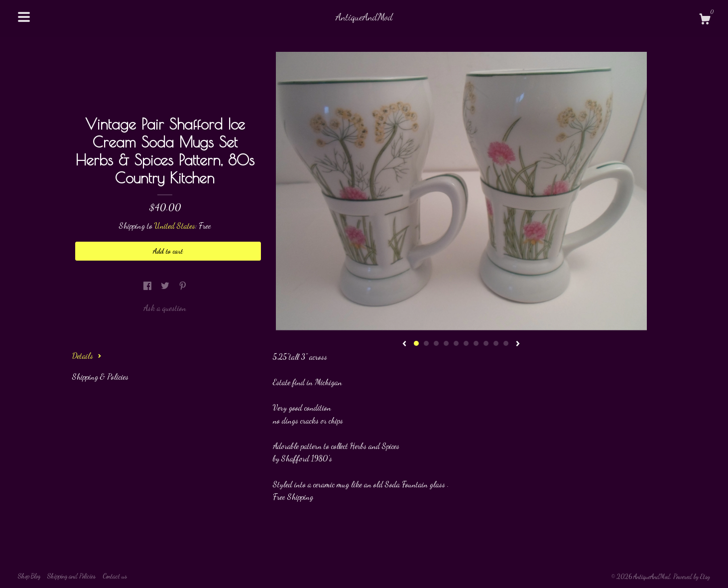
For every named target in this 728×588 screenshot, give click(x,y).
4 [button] (446, 343)
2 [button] (426, 343)
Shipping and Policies (71, 576)
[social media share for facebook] (148, 286)
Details (87, 356)
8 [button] (486, 343)
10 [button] (506, 343)
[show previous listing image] (404, 344)
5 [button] (456, 343)
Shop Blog (29, 576)
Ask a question (165, 308)
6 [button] (466, 343)
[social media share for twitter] (166, 286)
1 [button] (416, 343)
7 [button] (476, 343)
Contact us (115, 576)
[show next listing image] (518, 344)
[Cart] (705, 20)
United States (175, 225)
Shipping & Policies (100, 376)
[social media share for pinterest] (183, 286)
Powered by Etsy (692, 577)
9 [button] (496, 343)
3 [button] (436, 343)
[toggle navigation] (24, 17)
